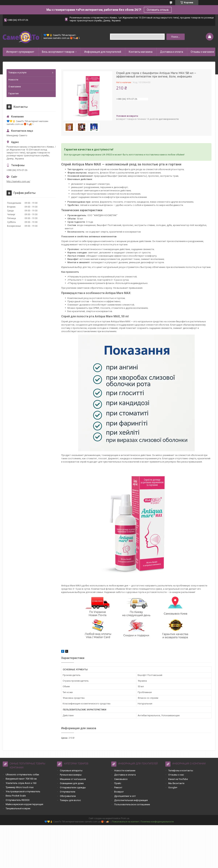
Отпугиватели (68, 792)
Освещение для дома (72, 783)
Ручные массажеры (71, 775)
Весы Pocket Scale (16, 796)
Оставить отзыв (158, 10)
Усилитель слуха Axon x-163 (21, 783)
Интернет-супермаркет (20, 52)
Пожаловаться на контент (125, 822)
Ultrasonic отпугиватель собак (22, 775)
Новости (13, 80)
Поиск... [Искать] (176, 37)
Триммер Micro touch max (20, 787)
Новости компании (125, 771)
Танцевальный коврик (18, 808)
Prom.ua (125, 818)
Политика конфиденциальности (157, 822)
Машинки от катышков (73, 779)
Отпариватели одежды (73, 787)
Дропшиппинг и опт (125, 796)
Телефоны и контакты (181, 771)
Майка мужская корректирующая (24, 804)
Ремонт (118, 787)
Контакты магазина (141, 52)
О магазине (15, 87)
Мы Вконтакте (176, 783)
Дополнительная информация (131, 800)
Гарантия (13, 93)
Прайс (118, 783)
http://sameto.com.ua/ (18, 181)
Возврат (119, 792)
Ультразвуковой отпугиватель (23, 791)
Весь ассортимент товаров (58, 52)
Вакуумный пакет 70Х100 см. (21, 779)
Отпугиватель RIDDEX (18, 800)
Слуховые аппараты (71, 771)
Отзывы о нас (176, 775)
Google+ (173, 787)
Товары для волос (70, 800)
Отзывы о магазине (202, 52)
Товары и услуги (17, 73)
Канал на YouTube (178, 779)
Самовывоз (121, 779)
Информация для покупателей (103, 52)
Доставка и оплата (172, 52)
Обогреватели (68, 796)
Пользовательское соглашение (132, 804)
